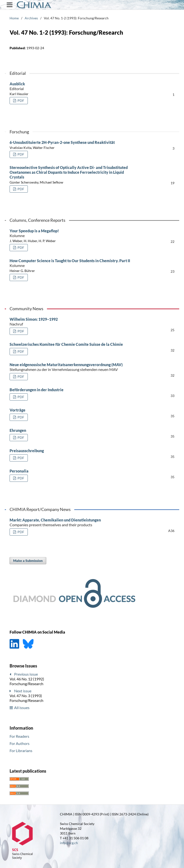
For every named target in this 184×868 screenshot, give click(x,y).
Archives (31, 18)
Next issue (23, 691)
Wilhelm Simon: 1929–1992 (70, 322)
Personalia (19, 471)
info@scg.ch (69, 843)
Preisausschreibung (27, 451)
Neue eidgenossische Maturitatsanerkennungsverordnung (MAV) (70, 367)
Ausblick (70, 86)
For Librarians (21, 751)
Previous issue (26, 674)
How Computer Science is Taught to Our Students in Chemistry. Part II (70, 263)
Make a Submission (28, 561)
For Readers (19, 736)
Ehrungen (18, 430)
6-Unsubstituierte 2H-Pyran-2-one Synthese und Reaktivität (62, 142)
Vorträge (17, 410)
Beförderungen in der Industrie (37, 390)
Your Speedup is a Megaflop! (70, 233)
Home (14, 18)
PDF (20, 100)
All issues (22, 708)
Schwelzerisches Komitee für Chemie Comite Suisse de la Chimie (66, 344)
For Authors (20, 743)
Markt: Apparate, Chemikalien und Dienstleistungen (70, 522)
